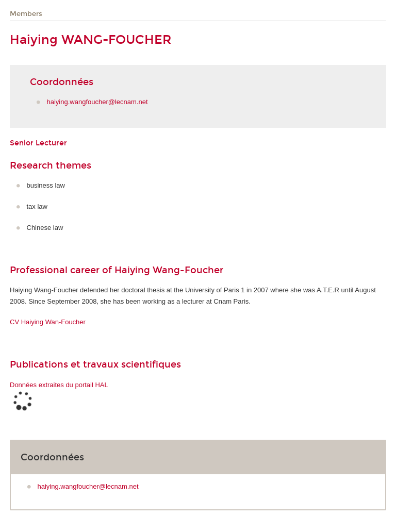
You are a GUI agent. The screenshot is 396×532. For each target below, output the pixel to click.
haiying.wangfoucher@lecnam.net (97, 102)
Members (26, 14)
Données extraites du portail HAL (59, 385)
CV (48, 322)
